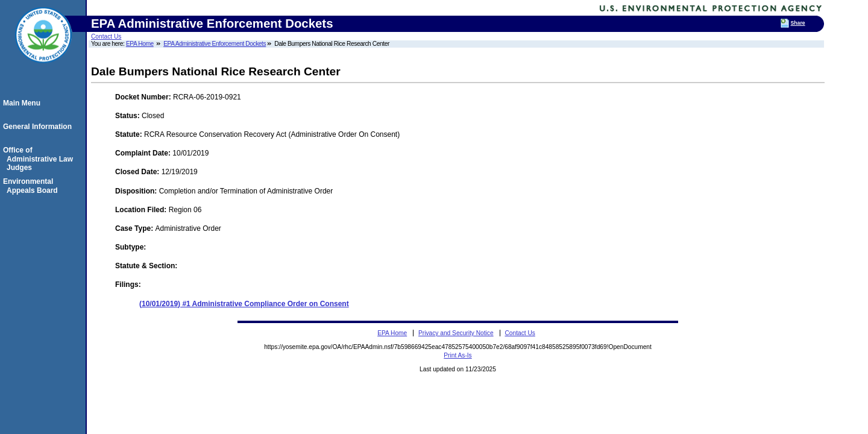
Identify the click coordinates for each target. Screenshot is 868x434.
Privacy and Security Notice (456, 333)
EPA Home (140, 44)
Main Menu (24, 103)
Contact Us (106, 36)
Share (798, 23)
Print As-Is (458, 355)
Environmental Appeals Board (32, 186)
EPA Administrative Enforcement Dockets (215, 44)
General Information (39, 127)
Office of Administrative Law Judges (40, 159)
